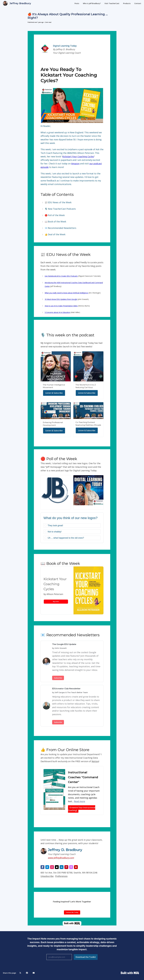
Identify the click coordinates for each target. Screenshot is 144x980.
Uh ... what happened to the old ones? (66, 538)
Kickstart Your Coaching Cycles (78, 157)
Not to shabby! (55, 532)
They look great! (55, 525)
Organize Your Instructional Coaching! (82, 809)
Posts (77, 3)
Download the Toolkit (86, 957)
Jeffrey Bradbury (20, 3)
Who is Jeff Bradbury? (92, 3)
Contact (138, 3)
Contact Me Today (72, 912)
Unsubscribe (47, 876)
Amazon (75, 164)
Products (127, 3)
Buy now (56, 602)
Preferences (61, 876)
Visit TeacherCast (112, 3)
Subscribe (58, 678)
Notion (95, 761)
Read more (80, 801)
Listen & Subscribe (54, 393)
